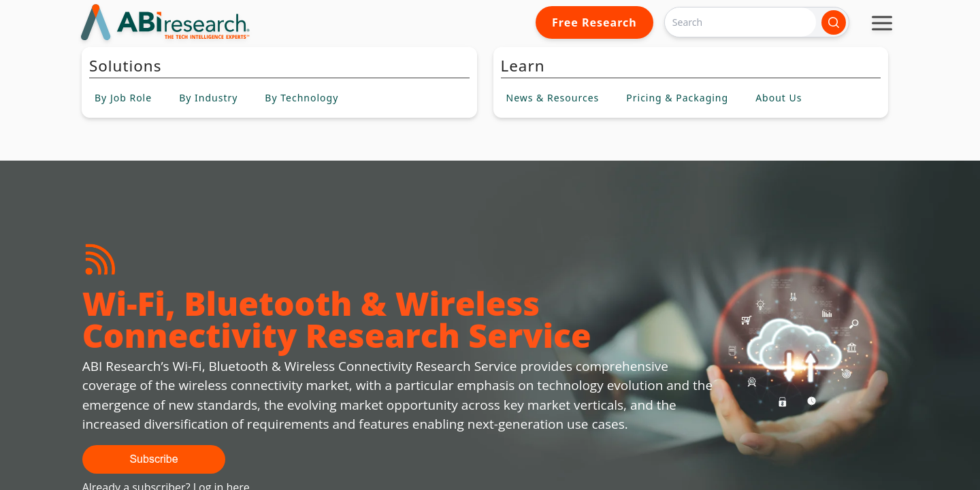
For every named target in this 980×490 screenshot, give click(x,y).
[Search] (740, 22)
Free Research (594, 22)
